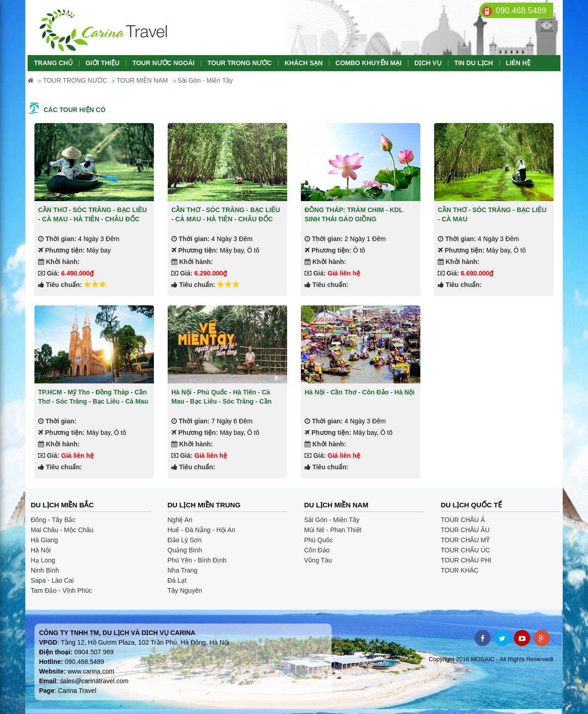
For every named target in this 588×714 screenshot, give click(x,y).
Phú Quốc (318, 540)
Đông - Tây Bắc (53, 520)
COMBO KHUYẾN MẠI (368, 63)
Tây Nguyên (185, 590)
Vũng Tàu (318, 560)
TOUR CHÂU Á (463, 520)
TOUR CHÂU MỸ (466, 540)
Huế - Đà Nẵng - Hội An (202, 530)
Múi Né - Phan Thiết (333, 530)
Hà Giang (44, 540)
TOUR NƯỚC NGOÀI (163, 63)
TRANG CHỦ (53, 63)
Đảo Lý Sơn (185, 540)
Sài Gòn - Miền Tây (332, 520)
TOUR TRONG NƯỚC (239, 63)
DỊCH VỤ (428, 63)
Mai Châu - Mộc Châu (62, 530)
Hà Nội (41, 550)
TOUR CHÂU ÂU (465, 530)
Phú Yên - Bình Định (197, 560)
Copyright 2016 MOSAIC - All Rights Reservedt (491, 659)
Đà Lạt (177, 580)
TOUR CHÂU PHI (466, 560)
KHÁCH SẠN (303, 63)
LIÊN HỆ (518, 63)
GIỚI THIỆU (102, 63)
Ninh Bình (45, 570)
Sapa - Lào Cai (52, 580)
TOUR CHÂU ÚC (466, 550)
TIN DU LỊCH (474, 63)
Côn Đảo (317, 550)
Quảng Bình (185, 550)
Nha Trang (183, 570)
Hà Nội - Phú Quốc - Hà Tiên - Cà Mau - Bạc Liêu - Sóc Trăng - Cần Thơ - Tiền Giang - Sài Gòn (221, 401)
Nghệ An (180, 520)
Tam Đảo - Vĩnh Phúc (61, 590)
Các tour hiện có (75, 110)
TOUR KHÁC (460, 570)
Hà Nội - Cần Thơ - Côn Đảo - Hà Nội (359, 392)
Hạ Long (43, 560)
